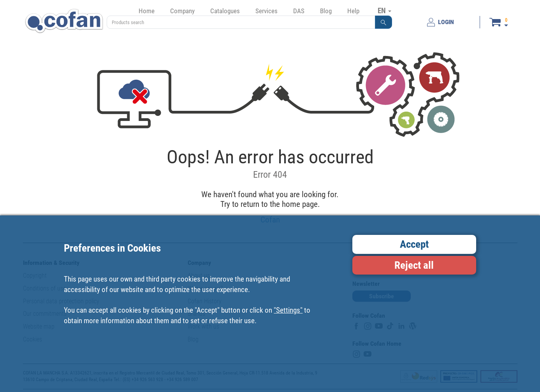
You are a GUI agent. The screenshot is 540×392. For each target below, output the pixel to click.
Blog (326, 11)
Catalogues (225, 11)
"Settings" (288, 310)
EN (384, 10)
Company (182, 11)
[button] (383, 22)
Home (147, 11)
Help (353, 11)
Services (266, 11)
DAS (299, 11)
